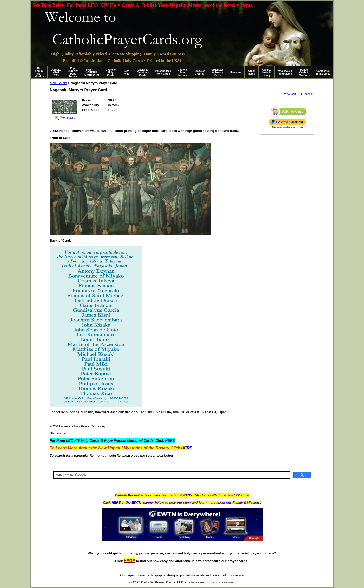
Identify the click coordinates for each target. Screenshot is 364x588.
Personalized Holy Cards (163, 72)
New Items (126, 72)
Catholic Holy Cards (111, 72)
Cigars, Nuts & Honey (267, 72)
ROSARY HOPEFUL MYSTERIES (92, 72)
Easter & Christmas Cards (143, 72)
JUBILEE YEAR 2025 (56, 72)
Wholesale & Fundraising (285, 72)
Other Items (252, 72)
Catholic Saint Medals (183, 72)
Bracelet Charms (200, 72)
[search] (171, 475)
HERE (116, 502)
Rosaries (236, 72)
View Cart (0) (292, 94)
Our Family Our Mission (39, 72)
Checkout (308, 94)
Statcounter (58, 433)
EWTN (136, 502)
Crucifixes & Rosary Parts (217, 72)
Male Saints (58, 83)
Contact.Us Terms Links (323, 72)
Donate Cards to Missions (304, 72)
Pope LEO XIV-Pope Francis (73, 72)
